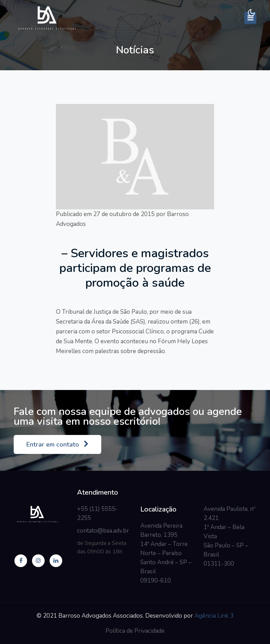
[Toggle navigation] (250, 18)
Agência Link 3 (214, 616)
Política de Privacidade (135, 631)
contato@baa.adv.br (103, 531)
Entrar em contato (57, 444)
